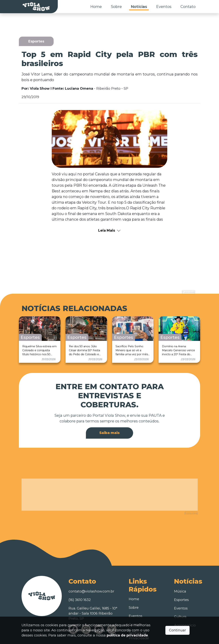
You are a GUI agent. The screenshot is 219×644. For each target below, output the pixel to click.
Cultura (180, 598)
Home (96, 7)
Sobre (116, 7)
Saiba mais (109, 423)
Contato (188, 7)
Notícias (139, 7)
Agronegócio (185, 606)
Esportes (181, 581)
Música (180, 572)
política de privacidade (127, 635)
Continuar (177, 630)
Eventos (164, 7)
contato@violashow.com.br (91, 572)
